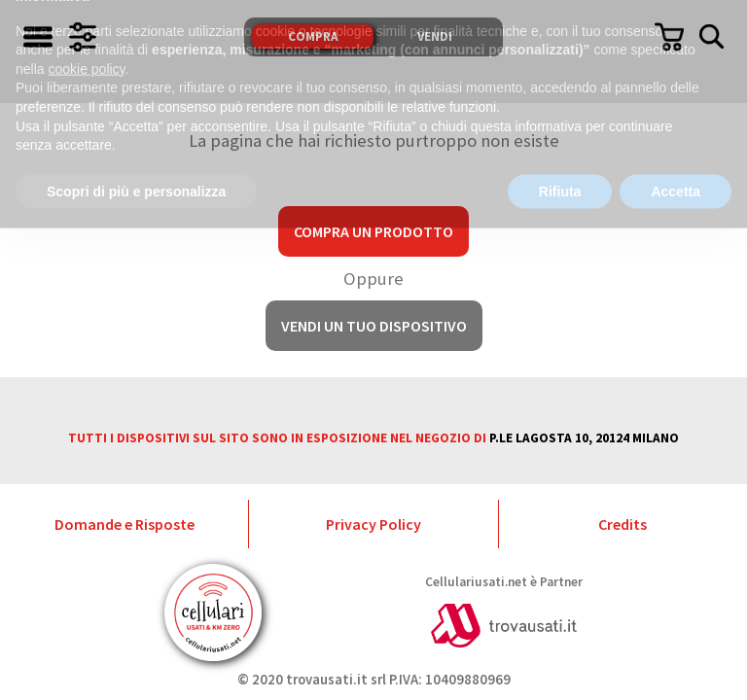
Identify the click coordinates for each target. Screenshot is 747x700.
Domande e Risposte (124, 524)
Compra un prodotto (373, 231)
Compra (313, 36)
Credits (622, 524)
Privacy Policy (373, 524)
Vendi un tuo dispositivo (374, 326)
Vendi (435, 36)
